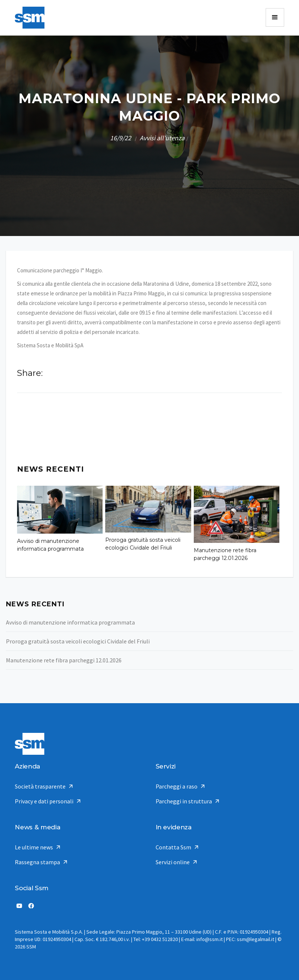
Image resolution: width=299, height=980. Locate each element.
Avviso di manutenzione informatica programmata (50, 545)
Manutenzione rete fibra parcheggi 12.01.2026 (225, 554)
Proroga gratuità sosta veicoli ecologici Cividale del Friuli (143, 544)
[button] (275, 17)
